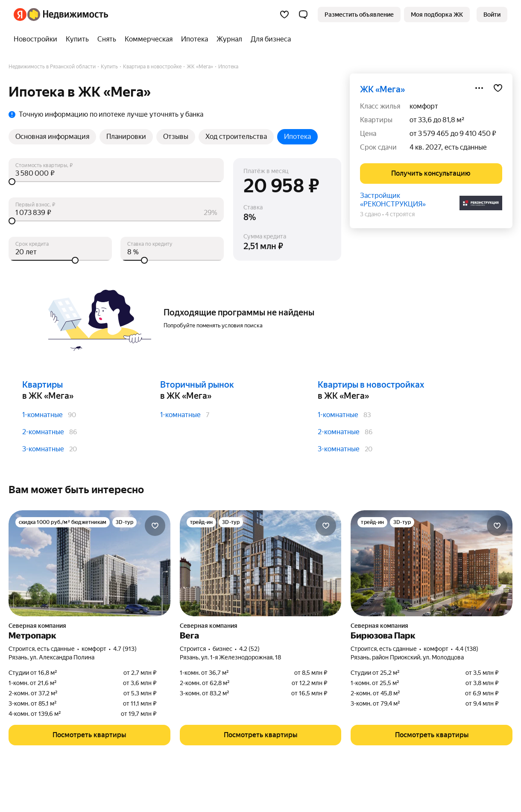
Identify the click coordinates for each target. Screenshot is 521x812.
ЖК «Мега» (382, 89)
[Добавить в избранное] (498, 88)
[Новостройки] (38, 39)
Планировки (126, 137)
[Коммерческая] (149, 39)
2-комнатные (43, 432)
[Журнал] (229, 39)
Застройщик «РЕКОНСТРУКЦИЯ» (393, 200)
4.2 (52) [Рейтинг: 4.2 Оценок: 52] (249, 649)
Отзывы (176, 137)
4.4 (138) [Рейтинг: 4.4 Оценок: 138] (467, 649)
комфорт (424, 106)
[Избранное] (284, 15)
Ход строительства (236, 137)
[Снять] (107, 39)
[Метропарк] (89, 563)
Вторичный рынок (197, 385)
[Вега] (261, 563)
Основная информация (52, 137)
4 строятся (400, 214)
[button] (303, 15)
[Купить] (77, 39)
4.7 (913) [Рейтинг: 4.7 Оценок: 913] (125, 649)
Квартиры (42, 385)
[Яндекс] (20, 15)
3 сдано (370, 214)
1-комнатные (42, 415)
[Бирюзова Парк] (432, 563)
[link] (492, 15)
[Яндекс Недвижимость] (68, 15)
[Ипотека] (195, 39)
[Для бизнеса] (269, 39)
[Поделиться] (479, 88)
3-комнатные (43, 449)
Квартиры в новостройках (371, 385)
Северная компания (37, 626)
